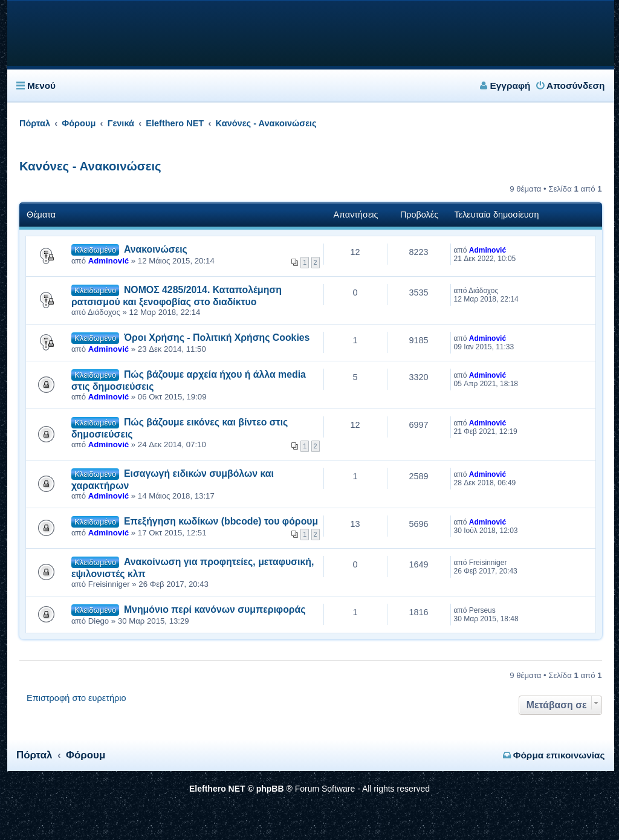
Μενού (41, 86)
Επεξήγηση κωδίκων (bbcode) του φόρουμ (221, 521)
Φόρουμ (86, 755)
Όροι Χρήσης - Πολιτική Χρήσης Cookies (217, 338)
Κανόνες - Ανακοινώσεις (90, 166)
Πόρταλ (35, 123)
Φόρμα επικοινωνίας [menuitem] (554, 755)
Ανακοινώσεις (156, 249)
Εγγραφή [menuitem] (505, 86)
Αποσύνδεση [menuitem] (570, 86)
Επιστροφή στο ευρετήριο (76, 698)
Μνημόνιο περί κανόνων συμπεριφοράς (215, 609)
